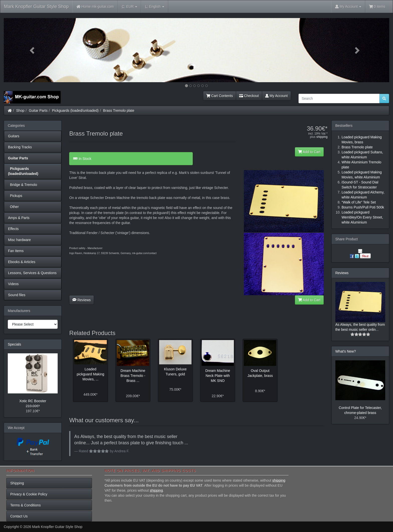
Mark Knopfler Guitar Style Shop (36, 7)
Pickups (15, 196)
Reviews (82, 300)
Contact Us (19, 516)
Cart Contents (220, 96)
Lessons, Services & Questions (32, 273)
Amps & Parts (19, 218)
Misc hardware (19, 240)
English (155, 7)
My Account (276, 96)
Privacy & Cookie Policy (29, 494)
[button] (33, 50)
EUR (129, 7)
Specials (14, 344)
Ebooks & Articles (22, 262)
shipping (322, 137)
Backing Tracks (20, 147)
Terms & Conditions (25, 505)
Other (13, 207)
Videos (13, 284)
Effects (13, 229)
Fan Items (16, 251)
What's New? (346, 351)
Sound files (17, 295)
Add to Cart (309, 152)
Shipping (17, 483)
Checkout (249, 96)
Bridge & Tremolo (23, 185)
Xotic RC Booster (33, 401)
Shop (20, 111)
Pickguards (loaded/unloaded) (75, 111)
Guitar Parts (38, 111)
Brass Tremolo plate (119, 111)
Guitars (14, 136)
